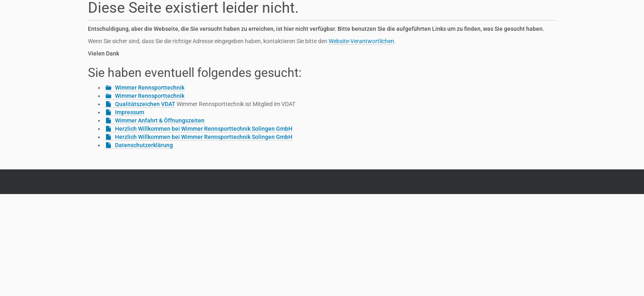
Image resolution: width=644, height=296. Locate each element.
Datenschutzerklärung (144, 145)
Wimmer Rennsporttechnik (150, 88)
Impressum (130, 112)
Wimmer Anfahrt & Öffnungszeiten (160, 120)
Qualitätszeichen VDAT (145, 104)
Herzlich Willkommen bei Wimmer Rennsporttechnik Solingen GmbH (204, 129)
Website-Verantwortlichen (361, 41)
